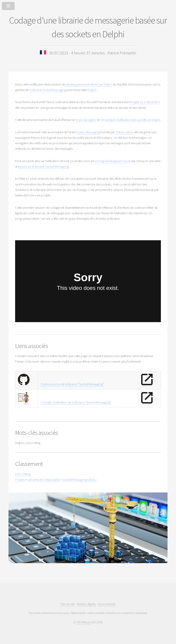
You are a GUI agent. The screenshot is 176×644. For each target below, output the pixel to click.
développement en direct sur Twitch (89, 84)
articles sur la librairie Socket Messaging (43, 166)
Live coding (23, 474)
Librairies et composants (44, 480)
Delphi (92, 90)
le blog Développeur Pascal (113, 161)
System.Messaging (88, 132)
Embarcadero (125, 132)
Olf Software (84, 622)
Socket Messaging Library (80, 480)
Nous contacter (107, 604)
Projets (20, 480)
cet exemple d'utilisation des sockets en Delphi (130, 120)
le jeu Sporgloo (86, 120)
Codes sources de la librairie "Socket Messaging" (72, 384)
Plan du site (68, 604)
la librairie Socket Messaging (48, 90)
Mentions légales (86, 604)
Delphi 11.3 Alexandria (145, 102)
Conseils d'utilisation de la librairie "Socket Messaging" (76, 402)
